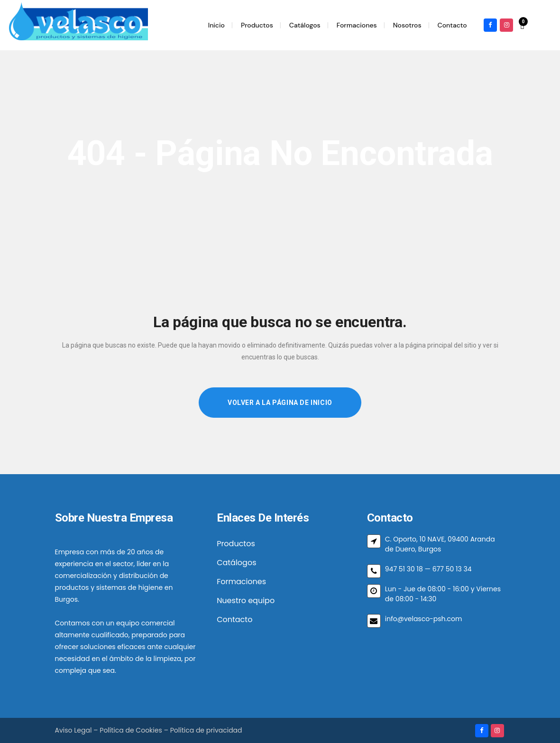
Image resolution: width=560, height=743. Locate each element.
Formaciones (241, 582)
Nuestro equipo (246, 601)
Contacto (234, 619)
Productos (236, 544)
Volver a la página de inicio (280, 403)
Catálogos (236, 563)
